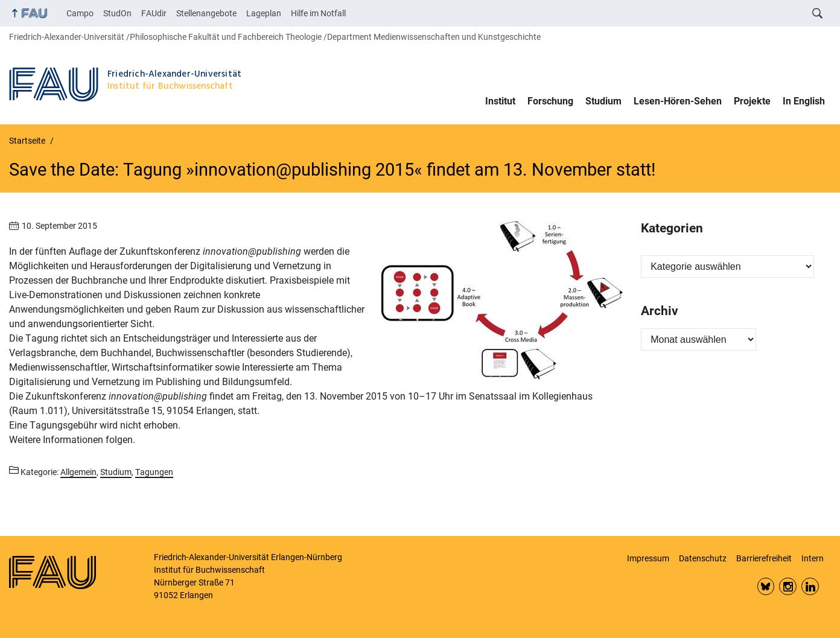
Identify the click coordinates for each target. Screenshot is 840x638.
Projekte (752, 101)
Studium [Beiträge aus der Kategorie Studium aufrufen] (116, 472)
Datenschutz (703, 558)
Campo (80, 13)
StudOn (117, 13)
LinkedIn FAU (810, 586)
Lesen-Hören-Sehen (678, 101)
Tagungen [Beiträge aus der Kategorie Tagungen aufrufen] (154, 472)
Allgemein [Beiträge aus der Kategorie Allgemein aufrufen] (78, 472)
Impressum (648, 558)
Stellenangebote (206, 13)
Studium (603, 101)
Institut (500, 101)
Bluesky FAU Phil (766, 586)
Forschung (550, 101)
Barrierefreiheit (764, 558)
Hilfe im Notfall (318, 13)
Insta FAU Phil (788, 586)
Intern (813, 558)
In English (804, 101)
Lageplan (264, 13)
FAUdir (154, 13)
